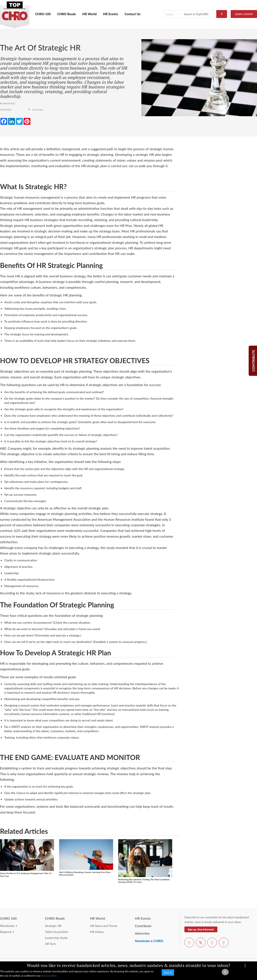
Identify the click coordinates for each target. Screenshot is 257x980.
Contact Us (132, 14)
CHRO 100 (43, 14)
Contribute (143, 926)
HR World (89, 14)
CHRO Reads (66, 14)
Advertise (142, 933)
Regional (7, 932)
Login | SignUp (244, 14)
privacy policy (49, 976)
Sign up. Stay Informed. (201, 929)
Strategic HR (53, 926)
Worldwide (9, 926)
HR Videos (97, 932)
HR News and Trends (104, 926)
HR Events (111, 14)
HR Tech (50, 944)
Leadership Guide (56, 938)
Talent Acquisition (57, 932)
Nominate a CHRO (149, 941)
